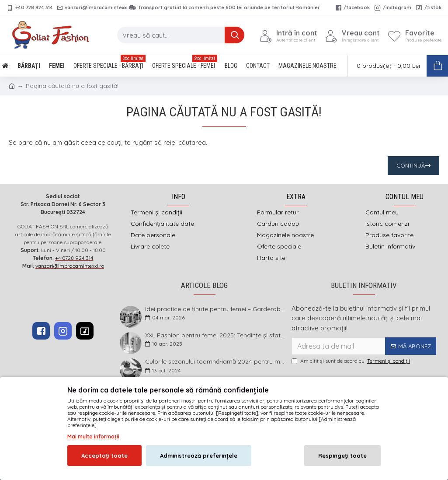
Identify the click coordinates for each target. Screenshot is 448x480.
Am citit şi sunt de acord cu (351, 361)
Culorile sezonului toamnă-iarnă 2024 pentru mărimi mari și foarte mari (215, 362)
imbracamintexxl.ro (201, 408)
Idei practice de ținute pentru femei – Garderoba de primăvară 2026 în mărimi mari (215, 309)
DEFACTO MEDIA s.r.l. (280, 408)
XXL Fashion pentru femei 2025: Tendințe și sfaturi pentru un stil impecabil (215, 335)
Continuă (411, 165)
